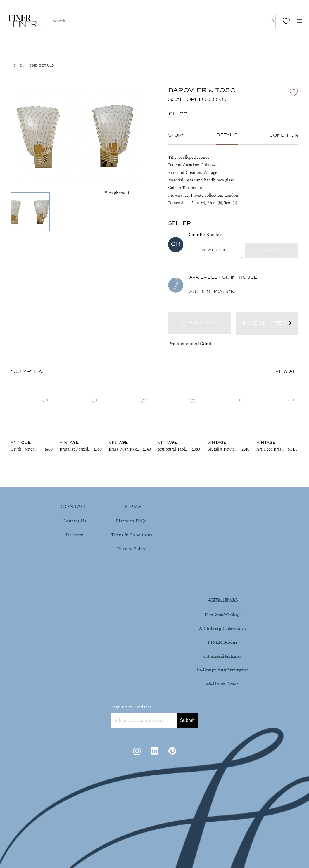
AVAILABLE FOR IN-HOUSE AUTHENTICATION (223, 285)
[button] (76, 136)
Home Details (40, 66)
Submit (187, 720)
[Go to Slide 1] (30, 212)
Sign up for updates (132, 707)
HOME (16, 66)
